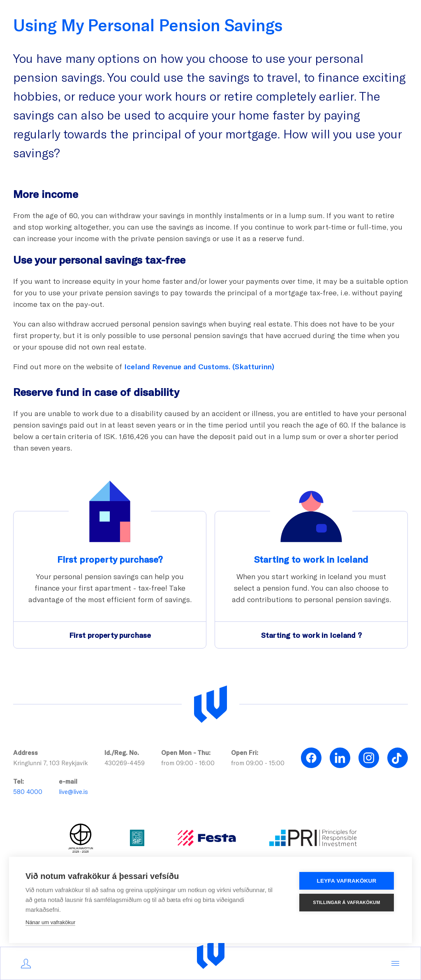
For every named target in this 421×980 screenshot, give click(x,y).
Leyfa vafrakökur (347, 881)
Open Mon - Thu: (186, 752)
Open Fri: (245, 752)
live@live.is (73, 791)
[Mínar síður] (26, 964)
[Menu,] (395, 964)
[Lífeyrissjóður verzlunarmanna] (210, 704)
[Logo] (211, 954)
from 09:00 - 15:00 (258, 763)
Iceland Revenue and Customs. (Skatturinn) (199, 366)
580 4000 (28, 791)
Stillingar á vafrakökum (346, 902)
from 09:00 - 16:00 (188, 763)
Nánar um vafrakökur (50, 922)
